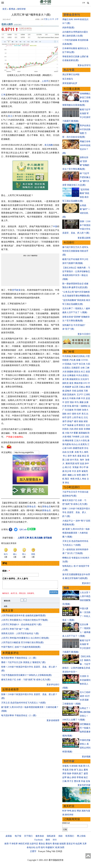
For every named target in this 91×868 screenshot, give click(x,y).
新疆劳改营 (78, 448)
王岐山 (82, 387)
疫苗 (88, 372)
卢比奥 (72, 360)
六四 (88, 364)
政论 (74, 811)
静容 (74, 777)
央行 (69, 414)
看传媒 (56, 844)
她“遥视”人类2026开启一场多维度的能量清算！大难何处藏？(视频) (76, 533)
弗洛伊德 (78, 383)
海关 (75, 456)
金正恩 (75, 387)
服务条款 (40, 836)
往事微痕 (71, 375)
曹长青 (77, 781)
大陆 (67, 433)
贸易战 (68, 364)
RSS (55, 840)
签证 (84, 456)
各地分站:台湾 (33, 847)
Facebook (39, 840)
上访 (82, 437)
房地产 (70, 421)
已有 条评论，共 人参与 (15, 579)
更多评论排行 (53, 686)
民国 (72, 464)
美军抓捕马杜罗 (70, 83)
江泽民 (87, 395)
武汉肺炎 (80, 356)
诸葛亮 (85, 471)
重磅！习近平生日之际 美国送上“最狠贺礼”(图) (23, 664)
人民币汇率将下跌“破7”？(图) (15, 630)
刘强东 (66, 429)
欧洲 (57, 847)
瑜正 (86, 777)
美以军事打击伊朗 (71, 75)
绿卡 (72, 460)
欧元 (81, 418)
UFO (85, 383)
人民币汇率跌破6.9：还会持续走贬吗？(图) (21, 626)
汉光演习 (85, 379)
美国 (64, 395)
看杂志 (42, 844)
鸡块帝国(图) (68, 28)
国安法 (77, 372)
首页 (5, 9)
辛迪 (83, 781)
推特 (48, 840)
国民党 (66, 383)
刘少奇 (68, 471)
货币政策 (16, 290)
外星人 (78, 479)
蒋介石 (68, 467)
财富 (86, 421)
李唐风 (75, 774)
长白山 (75, 444)
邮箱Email (66, 823)
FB (75, 410)
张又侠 (82, 364)
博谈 (79, 811)
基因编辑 (83, 433)
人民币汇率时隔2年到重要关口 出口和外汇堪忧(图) (25, 639)
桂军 (77, 464)
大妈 (71, 429)
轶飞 (76, 770)
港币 (64, 421)
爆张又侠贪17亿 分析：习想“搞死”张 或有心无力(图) (26, 681)
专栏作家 (69, 761)
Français (42, 851)
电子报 (18, 836)
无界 (84, 844)
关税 (74, 391)
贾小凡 (86, 766)
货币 (69, 418)
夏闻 (86, 770)
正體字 (33, 851)
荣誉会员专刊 (72, 15)
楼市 (76, 421)
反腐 (86, 402)
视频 (66, 588)
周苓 (64, 774)
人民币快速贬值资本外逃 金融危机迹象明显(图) (24, 617)
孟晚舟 (68, 391)
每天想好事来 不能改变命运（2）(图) (19, 659)
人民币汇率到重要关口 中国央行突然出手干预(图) (25, 621)
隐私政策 (51, 836)
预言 (67, 479)
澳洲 (68, 464)
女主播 (71, 452)
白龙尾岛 (83, 444)
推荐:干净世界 (11, 844)
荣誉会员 (31, 507)
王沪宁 (80, 395)
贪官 (67, 402)
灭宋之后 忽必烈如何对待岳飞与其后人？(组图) (24, 704)
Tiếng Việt (51, 851)
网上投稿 (81, 836)
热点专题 (69, 70)
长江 (83, 372)
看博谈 (12, 9)
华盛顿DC (50, 847)
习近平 (75, 364)
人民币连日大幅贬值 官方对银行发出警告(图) (22, 644)
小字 (57, 19)
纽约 (43, 847)
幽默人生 (72, 475)
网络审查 (69, 441)
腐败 (82, 402)
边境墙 (80, 391)
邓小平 (83, 467)
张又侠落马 (68, 79)
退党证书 (71, 844)
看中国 (75, 406)
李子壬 (70, 781)
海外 (82, 460)
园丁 (81, 774)
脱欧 (64, 414)
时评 (64, 811)
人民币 (45, 81)
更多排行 (86, 583)
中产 (64, 425)
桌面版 (9, 836)
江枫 (64, 781)
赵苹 (64, 777)
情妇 (72, 402)
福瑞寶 (63, 844)
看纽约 (49, 844)
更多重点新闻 (84, 238)
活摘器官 (76, 368)
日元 (86, 418)
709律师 (76, 437)
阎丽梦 (68, 387)
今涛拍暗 (73, 766)
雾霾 (76, 433)
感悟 (84, 475)
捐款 (61, 836)
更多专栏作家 (84, 785)
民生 (77, 460)
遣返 (79, 456)
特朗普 (66, 360)
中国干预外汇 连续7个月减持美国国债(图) (21, 648)
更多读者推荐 (53, 722)
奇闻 (72, 479)
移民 (86, 452)
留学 (70, 456)
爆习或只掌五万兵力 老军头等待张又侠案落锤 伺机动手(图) (75, 251)
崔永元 (66, 398)
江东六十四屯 (80, 441)
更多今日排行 (84, 334)
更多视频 (86, 757)
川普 (88, 356)
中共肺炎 (67, 356)
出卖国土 (67, 368)
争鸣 (69, 811)
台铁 (83, 368)
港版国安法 (75, 379)
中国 (55, 226)
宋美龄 (76, 467)
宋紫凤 (66, 766)
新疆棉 (70, 372)
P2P (71, 433)
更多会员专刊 (84, 65)
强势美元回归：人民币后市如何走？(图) (20, 635)
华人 (82, 452)
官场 (69, 406)
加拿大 (85, 410)
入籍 (67, 460)
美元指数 (49, 145)
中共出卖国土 (83, 375)
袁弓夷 (66, 379)
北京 (88, 425)
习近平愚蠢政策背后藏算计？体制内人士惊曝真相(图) (26, 677)
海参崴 (70, 425)
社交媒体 (69, 410)
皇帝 (79, 471)
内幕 (78, 398)
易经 (65, 475)
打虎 (64, 406)
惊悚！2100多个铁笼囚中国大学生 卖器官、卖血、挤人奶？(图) (76, 512)
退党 (71, 383)
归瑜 (71, 770)
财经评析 (22, 9)
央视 (77, 452)
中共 (83, 398)
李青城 (80, 777)
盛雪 (86, 774)
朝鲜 (79, 410)
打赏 (46, 19)
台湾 (76, 425)
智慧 (79, 475)
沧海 (88, 781)
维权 (69, 437)
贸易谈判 (72, 395)
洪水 (64, 375)
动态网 (79, 844)
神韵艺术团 (24, 844)
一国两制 (83, 406)
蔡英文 (82, 425)
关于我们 (28, 836)
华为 (77, 402)
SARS (70, 448)
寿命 (84, 479)
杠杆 (79, 414)
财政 (81, 421)
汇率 (3, 95)
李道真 (66, 770)
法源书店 (34, 844)
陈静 (69, 774)
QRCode (23, 530)
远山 (81, 770)
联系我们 (70, 836)
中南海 (72, 398)
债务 (74, 414)
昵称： (6, 571)
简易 (80, 766)
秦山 (69, 777)
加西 (62, 847)
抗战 (82, 464)
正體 (84, 3)
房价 (76, 429)
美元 (10, 116)
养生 (67, 483)
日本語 (59, 851)
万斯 (86, 391)
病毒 (78, 360)
